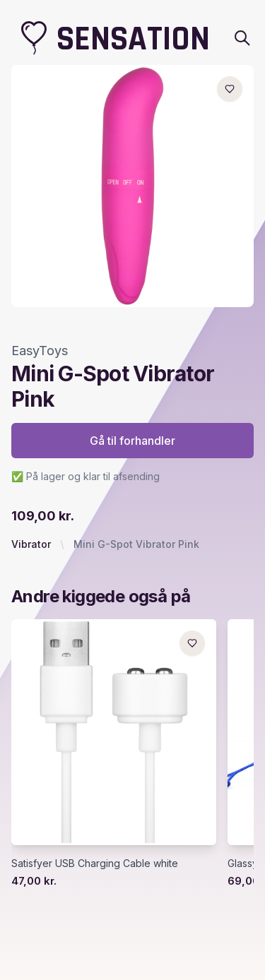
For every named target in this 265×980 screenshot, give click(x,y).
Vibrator (31, 544)
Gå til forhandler (132, 441)
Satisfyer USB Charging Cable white (95, 863)
